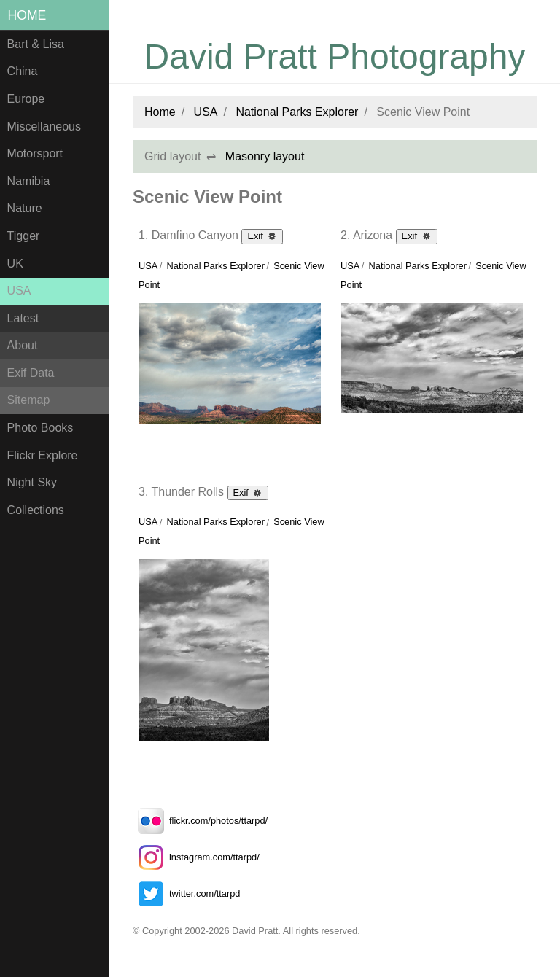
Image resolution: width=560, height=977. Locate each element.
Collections (36, 510)
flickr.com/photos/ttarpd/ (200, 821)
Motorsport (35, 153)
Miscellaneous (44, 126)
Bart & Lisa (36, 44)
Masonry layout (265, 156)
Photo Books (40, 428)
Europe (26, 99)
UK (15, 264)
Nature (25, 208)
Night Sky (32, 482)
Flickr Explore (43, 455)
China (23, 71)
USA (19, 291)
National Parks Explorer (297, 112)
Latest (23, 318)
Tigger (24, 236)
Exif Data (31, 373)
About (23, 345)
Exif (262, 236)
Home (27, 15)
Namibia (29, 181)
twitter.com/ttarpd (186, 894)
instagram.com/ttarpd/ (196, 857)
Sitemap (29, 400)
